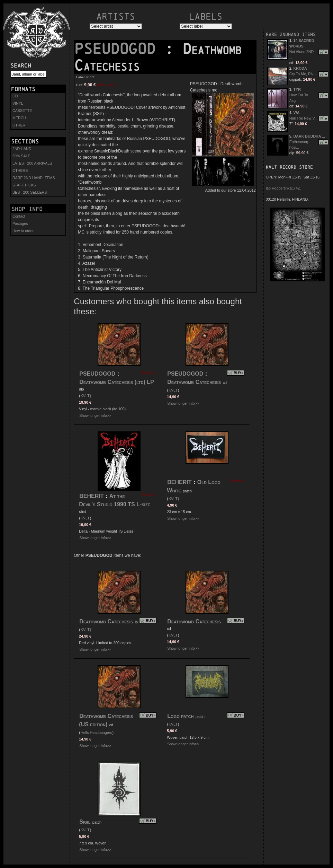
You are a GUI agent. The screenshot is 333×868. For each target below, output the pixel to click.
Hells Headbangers (96, 733)
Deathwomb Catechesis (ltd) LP (116, 382)
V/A (297, 113)
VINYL (18, 103)
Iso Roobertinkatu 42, (283, 188)
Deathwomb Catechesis (194, 382)
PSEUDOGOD (119, 49)
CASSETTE (22, 111)
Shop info (27, 209)
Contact (19, 216)
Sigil (85, 822)
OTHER (19, 125)
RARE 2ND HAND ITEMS (34, 178)
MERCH (19, 118)
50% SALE (21, 156)
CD (15, 96)
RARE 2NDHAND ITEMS (291, 34)
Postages (20, 223)
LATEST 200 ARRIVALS (32, 163)
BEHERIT (91, 496)
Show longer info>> (95, 415)
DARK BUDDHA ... (309, 136)
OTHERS (20, 170)
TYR (297, 89)
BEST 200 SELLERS (30, 192)
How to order (23, 231)
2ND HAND (22, 149)
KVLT (90, 77)
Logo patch (180, 716)
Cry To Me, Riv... (303, 74)
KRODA (300, 68)
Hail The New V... (304, 118)
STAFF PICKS (24, 185)
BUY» (238, 373)
